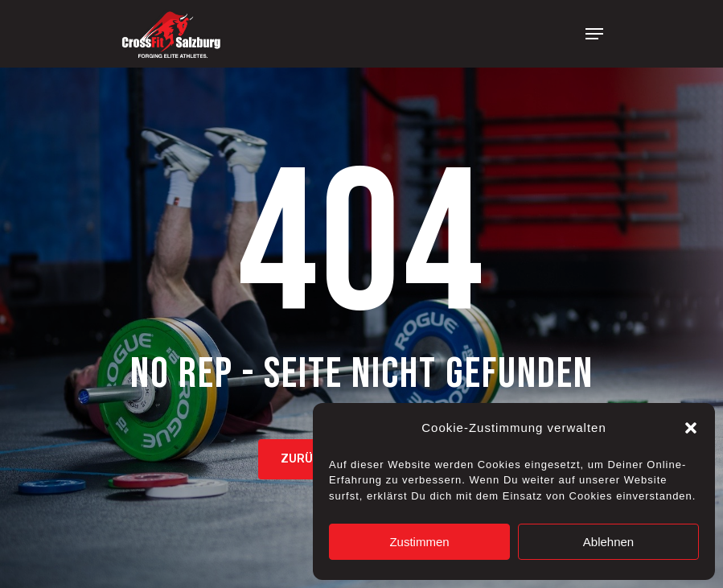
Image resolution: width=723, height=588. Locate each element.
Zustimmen (419, 542)
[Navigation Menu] (594, 34)
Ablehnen (608, 542)
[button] (691, 428)
